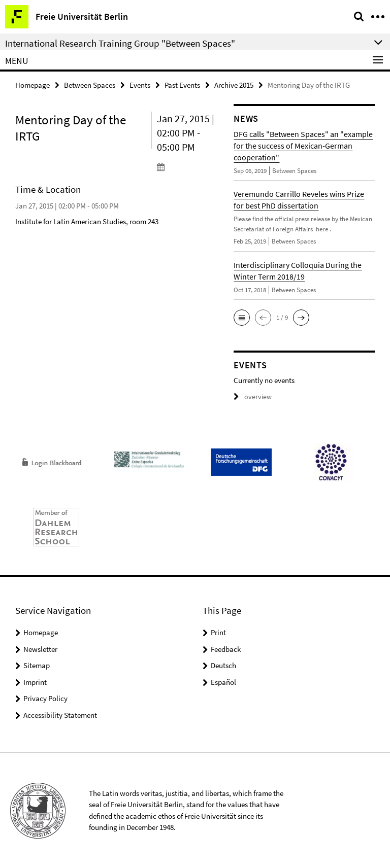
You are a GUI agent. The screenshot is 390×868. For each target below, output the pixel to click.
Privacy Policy (45, 698)
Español (223, 682)
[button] (242, 317)
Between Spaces (90, 84)
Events (140, 84)
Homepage (32, 84)
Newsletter (40, 649)
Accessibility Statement (60, 715)
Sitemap (37, 665)
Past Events (182, 84)
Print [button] (218, 632)
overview (251, 396)
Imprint (35, 682)
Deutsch (223, 665)
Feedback (226, 649)
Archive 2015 (234, 84)
